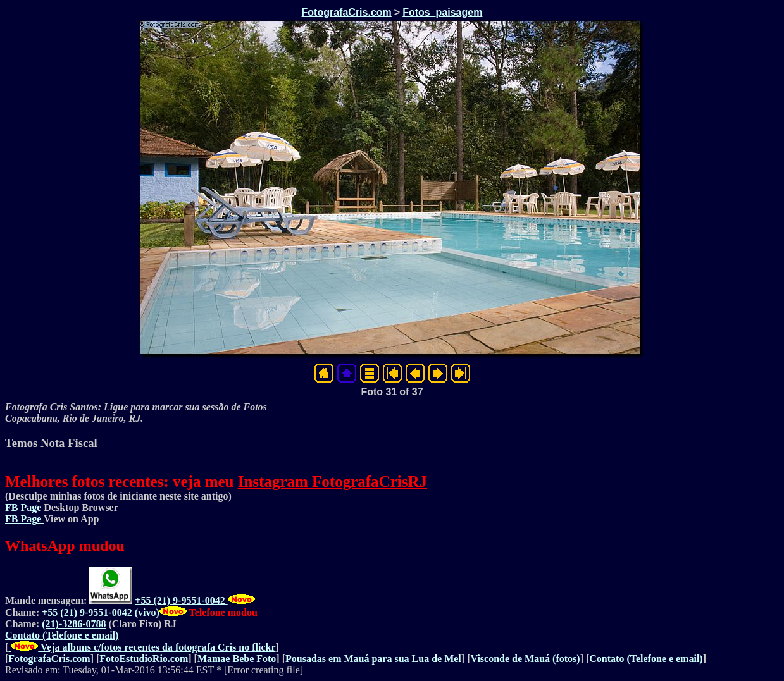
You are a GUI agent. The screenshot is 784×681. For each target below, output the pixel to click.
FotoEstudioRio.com (144, 659)
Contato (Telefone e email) (62, 635)
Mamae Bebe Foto (237, 659)
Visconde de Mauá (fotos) (525, 659)
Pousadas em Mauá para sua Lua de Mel (373, 659)
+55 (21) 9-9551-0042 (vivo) (101, 612)
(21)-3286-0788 (74, 624)
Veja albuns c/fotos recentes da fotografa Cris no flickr (142, 647)
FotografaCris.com (347, 12)
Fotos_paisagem (442, 12)
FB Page (24, 507)
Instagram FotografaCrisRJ (333, 482)
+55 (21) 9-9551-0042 (181, 600)
